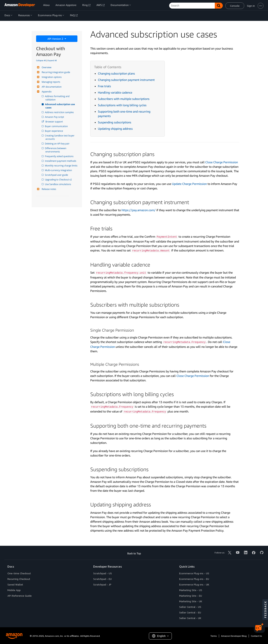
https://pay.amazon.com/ (139, 210)
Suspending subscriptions (115, 122)
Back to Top (134, 553)
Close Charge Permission (222, 162)
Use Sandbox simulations (58, 184)
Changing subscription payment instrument (126, 80)
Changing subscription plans (116, 73)
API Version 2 (56, 39)
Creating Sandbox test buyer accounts (60, 137)
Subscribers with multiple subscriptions (124, 99)
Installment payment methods (61, 161)
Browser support (54, 122)
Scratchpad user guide (57, 175)
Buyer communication (57, 126)
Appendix (46, 92)
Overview (46, 67)
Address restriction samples (60, 112)
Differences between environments (56, 150)
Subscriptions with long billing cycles (122, 105)
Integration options (51, 77)
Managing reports (50, 82)
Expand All (52, 60)
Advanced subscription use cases (60, 106)
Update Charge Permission (189, 184)
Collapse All (41, 60)
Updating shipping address (115, 129)
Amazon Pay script (55, 117)
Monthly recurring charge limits (61, 166)
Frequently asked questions (59, 156)
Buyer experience (54, 131)
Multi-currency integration (59, 170)
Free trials (104, 86)
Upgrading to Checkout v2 (59, 180)
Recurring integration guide (55, 72)
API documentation (51, 87)
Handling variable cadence (115, 92)
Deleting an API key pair (57, 144)
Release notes (48, 189)
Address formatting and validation (58, 98)
